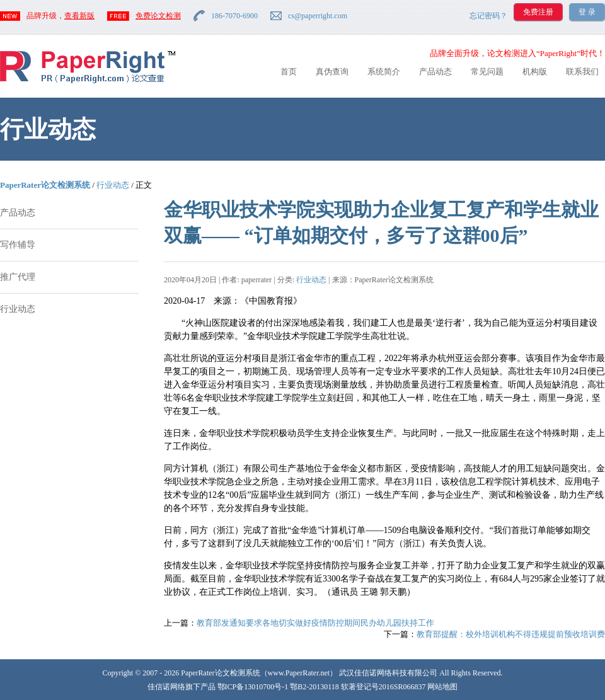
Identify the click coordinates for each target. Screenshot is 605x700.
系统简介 (384, 72)
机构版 (535, 72)
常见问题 (487, 72)
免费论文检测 (158, 16)
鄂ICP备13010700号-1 (253, 687)
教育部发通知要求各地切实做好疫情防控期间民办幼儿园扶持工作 (315, 623)
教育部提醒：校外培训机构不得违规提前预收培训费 (511, 634)
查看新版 (79, 16)
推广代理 (18, 277)
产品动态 (435, 72)
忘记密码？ (488, 16)
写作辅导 (18, 245)
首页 (289, 72)
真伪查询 (332, 72)
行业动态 (113, 185)
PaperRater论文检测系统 (45, 185)
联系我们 (582, 72)
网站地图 (442, 687)
